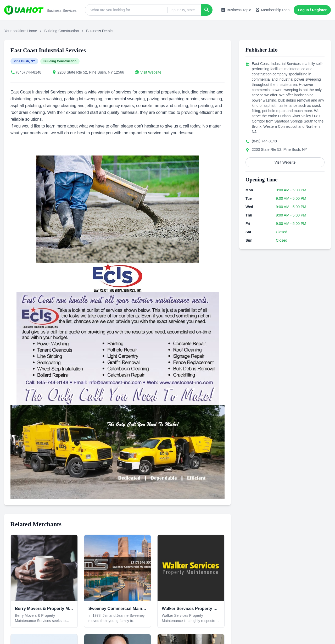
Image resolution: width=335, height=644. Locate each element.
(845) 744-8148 (29, 72)
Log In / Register (312, 10)
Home (32, 31)
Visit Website (151, 72)
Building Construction (62, 31)
